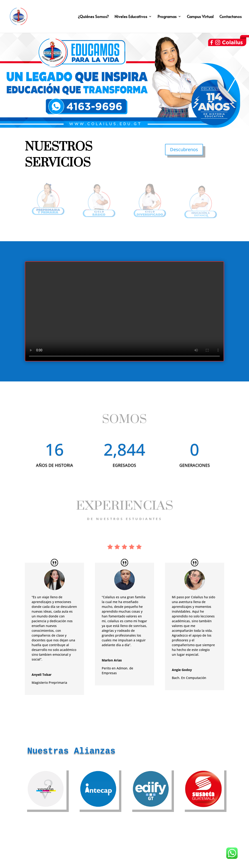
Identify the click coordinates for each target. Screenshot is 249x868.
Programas (167, 17)
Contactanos (231, 17)
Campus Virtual (200, 17)
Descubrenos (184, 149)
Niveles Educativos (131, 17)
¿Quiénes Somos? (93, 17)
